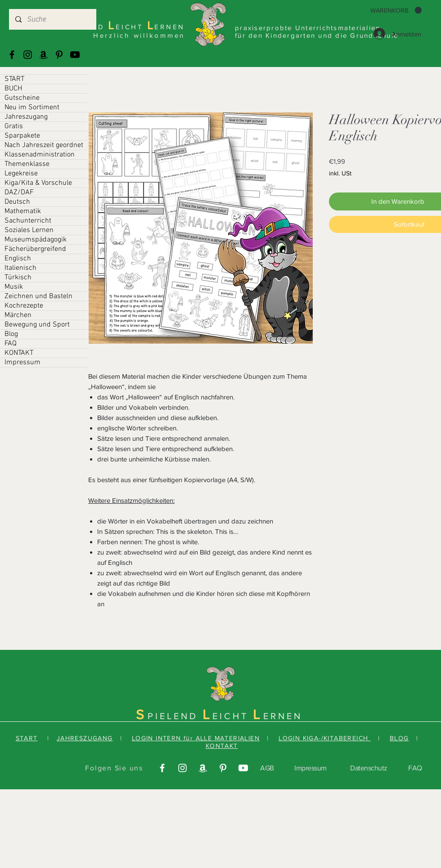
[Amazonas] (43, 55)
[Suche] (52, 19)
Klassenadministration (40, 155)
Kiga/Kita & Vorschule (38, 183)
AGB (267, 768)
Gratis (14, 126)
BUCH (13, 89)
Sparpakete (22, 136)
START (14, 79)
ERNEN (283, 716)
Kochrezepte (24, 306)
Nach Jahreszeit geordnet (44, 145)
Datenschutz (369, 768)
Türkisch (18, 277)
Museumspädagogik (36, 240)
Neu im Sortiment (32, 107)
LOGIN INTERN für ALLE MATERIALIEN (196, 738)
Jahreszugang (26, 117)
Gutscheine (22, 98)
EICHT (233, 716)
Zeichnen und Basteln (38, 296)
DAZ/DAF (19, 192)
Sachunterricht (28, 221)
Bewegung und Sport (37, 325)
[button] (396, 10)
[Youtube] (75, 55)
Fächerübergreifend (35, 249)
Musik (14, 287)
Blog (11, 334)
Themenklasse (27, 164)
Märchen (18, 315)
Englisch (18, 259)
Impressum (22, 362)
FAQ (11, 344)
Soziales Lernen (29, 230)
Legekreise (21, 174)
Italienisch (20, 268)
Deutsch (17, 202)
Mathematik (23, 211)
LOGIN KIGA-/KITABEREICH (325, 738)
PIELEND (175, 716)
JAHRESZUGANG (85, 738)
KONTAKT (19, 353)
